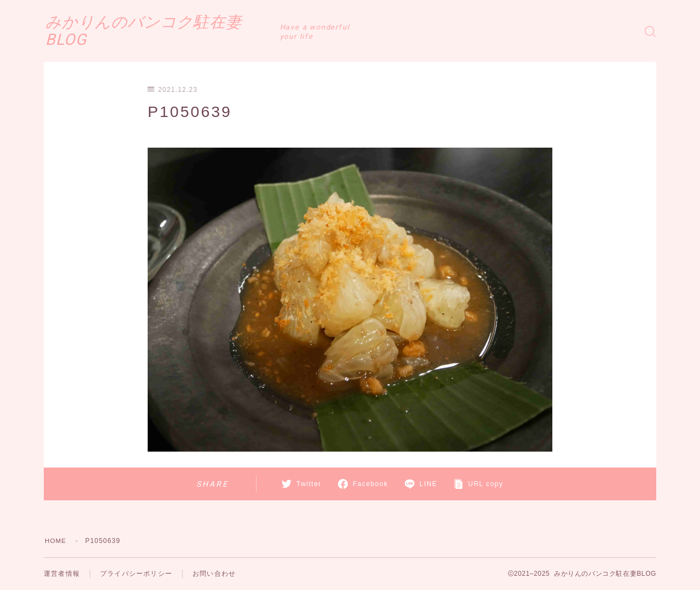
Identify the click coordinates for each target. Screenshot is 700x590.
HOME (56, 541)
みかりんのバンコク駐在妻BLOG (175, 31)
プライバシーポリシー (136, 574)
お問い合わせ (214, 574)
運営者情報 (62, 574)
